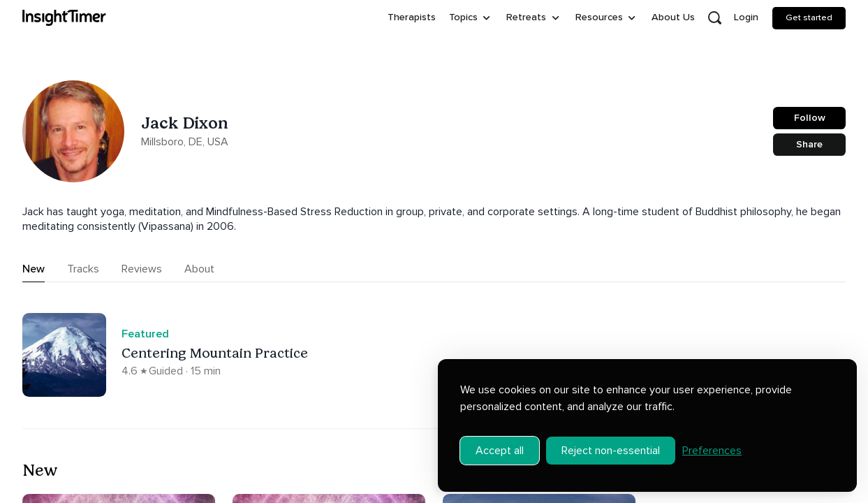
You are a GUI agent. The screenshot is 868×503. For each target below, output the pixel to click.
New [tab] (34, 269)
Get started (809, 17)
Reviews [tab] (142, 269)
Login (746, 17)
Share (809, 144)
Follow (810, 118)
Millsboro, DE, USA (185, 142)
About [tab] (199, 269)
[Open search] (714, 18)
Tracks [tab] (83, 269)
